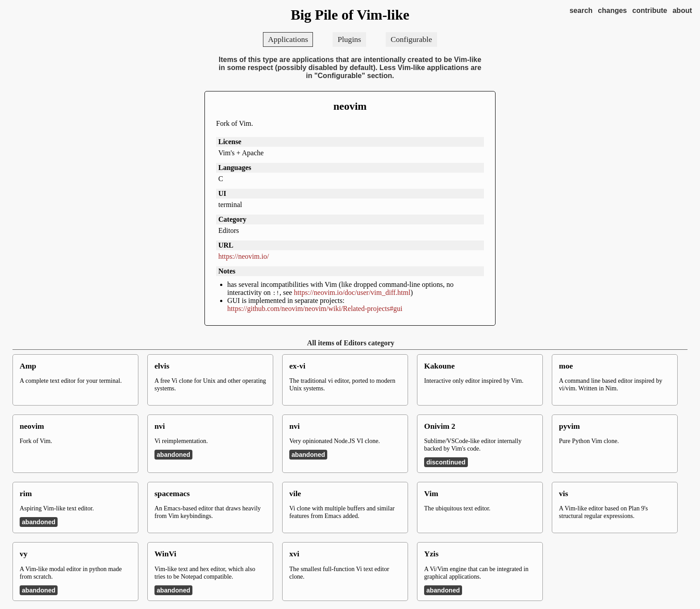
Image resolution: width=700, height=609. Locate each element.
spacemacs (172, 493)
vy (24, 554)
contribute (650, 10)
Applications (288, 39)
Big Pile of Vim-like (350, 15)
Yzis (431, 554)
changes (612, 10)
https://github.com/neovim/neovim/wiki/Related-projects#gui (315, 309)
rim (26, 493)
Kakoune (439, 366)
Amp (28, 366)
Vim (431, 493)
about (682, 10)
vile (295, 493)
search (581, 10)
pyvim (569, 426)
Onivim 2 (440, 426)
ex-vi (297, 366)
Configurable (411, 39)
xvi (294, 554)
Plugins (349, 39)
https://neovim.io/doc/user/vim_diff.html (352, 292)
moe (566, 366)
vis (564, 493)
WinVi (165, 554)
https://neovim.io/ (244, 256)
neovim (350, 106)
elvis (162, 366)
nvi (160, 426)
